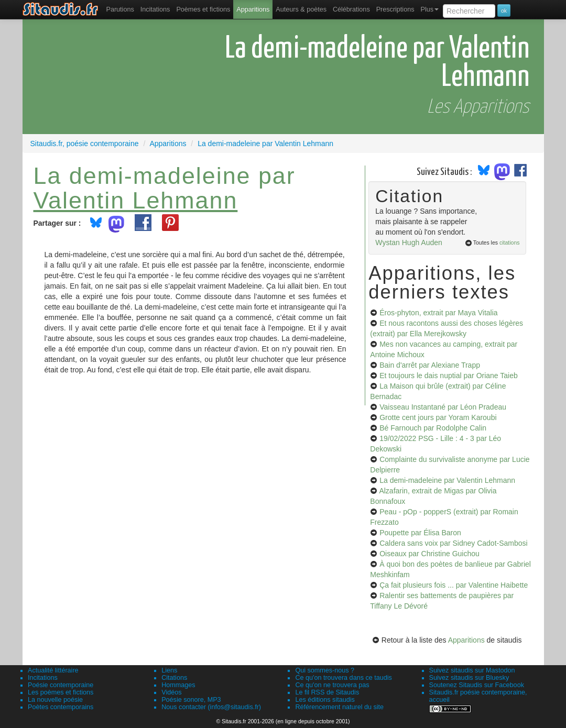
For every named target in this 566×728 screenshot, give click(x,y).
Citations (174, 678)
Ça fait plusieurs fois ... (454, 585)
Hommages (178, 685)
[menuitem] (120, 9)
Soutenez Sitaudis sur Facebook (477, 685)
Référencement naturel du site (339, 707)
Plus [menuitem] (429, 9)
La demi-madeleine (447, 480)
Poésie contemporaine (61, 685)
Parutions (120, 9)
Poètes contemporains (61, 707)
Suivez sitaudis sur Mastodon (472, 670)
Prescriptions (395, 9)
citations (510, 242)
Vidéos (171, 692)
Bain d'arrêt (430, 365)
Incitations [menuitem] (155, 9)
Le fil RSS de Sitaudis (327, 692)
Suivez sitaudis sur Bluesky (469, 678)
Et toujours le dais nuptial (449, 376)
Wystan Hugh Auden (409, 242)
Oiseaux (429, 554)
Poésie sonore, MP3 (191, 700)
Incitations (43, 678)
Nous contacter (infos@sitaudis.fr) (211, 707)
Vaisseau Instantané (443, 407)
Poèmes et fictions (203, 9)
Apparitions (253, 9)
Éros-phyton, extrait (438, 313)
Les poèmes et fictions (61, 692)
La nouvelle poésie (55, 700)
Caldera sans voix (453, 543)
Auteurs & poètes (301, 9)
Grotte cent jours (438, 417)
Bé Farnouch (433, 428)
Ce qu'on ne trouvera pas (332, 685)
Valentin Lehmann (136, 200)
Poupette (420, 533)
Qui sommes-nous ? (325, 670)
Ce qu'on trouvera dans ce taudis (343, 678)
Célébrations (351, 9)
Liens (169, 670)
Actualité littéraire (53, 670)
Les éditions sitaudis (325, 700)
